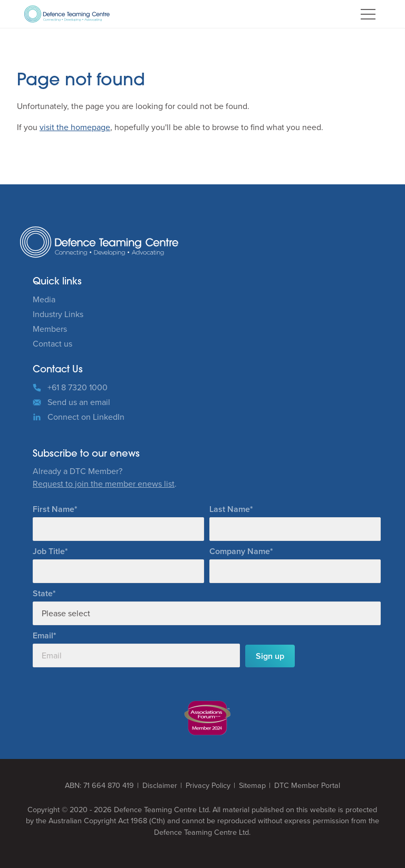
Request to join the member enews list (104, 484)
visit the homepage (75, 127)
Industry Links (58, 314)
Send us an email (79, 402)
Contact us (52, 344)
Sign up (270, 656)
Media (44, 299)
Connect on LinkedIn (86, 417)
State (43, 593)
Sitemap (252, 786)
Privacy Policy (208, 786)
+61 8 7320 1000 (78, 387)
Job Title (49, 551)
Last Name (230, 509)
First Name (54, 509)
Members (50, 329)
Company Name (240, 551)
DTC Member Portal (307, 786)
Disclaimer (160, 786)
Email (43, 635)
